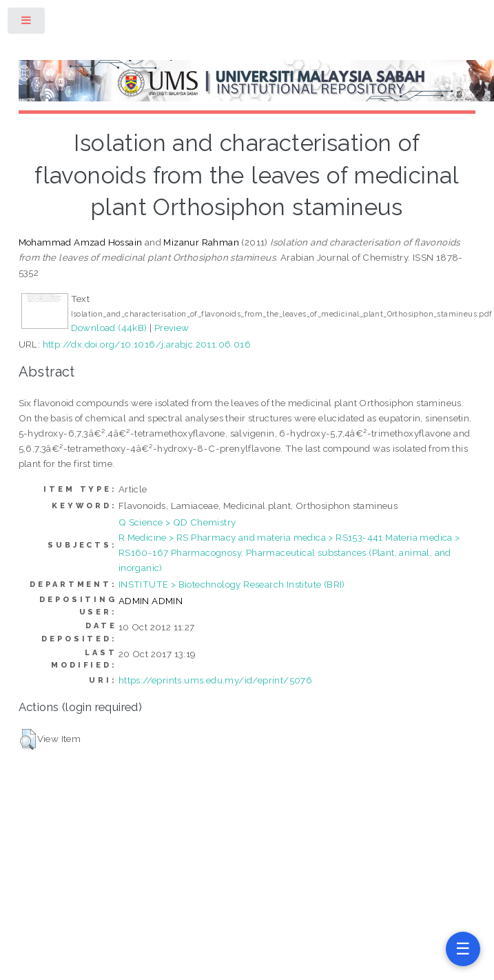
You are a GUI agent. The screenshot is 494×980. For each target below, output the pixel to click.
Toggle (27, 23)
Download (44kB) (109, 328)
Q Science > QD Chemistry (177, 522)
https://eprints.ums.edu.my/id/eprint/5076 (215, 680)
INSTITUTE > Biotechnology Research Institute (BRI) (232, 584)
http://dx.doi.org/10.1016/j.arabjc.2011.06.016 (147, 344)
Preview (172, 328)
